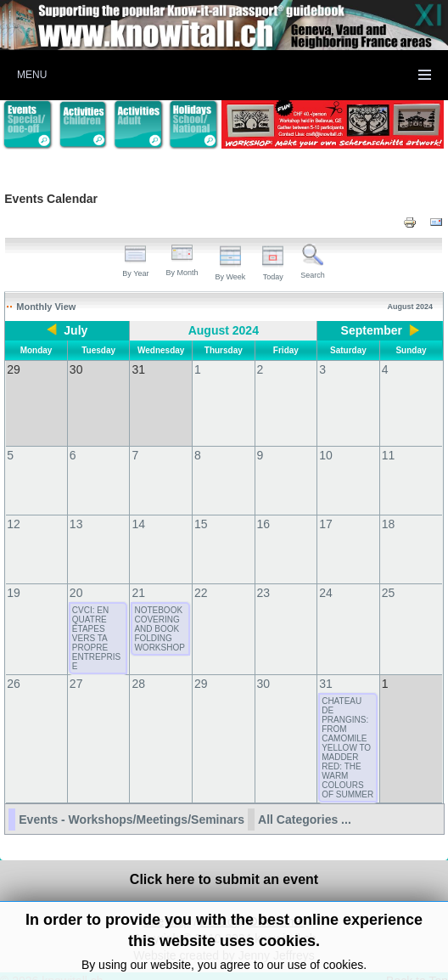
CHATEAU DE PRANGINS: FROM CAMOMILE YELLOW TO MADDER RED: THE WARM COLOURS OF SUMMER (347, 731)
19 (14, 576)
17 (326, 507)
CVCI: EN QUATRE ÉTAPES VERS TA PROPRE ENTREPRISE (96, 621)
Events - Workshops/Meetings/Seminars (132, 803)
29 (201, 667)
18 (389, 507)
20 (76, 576)
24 (326, 576)
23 (264, 576)
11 (389, 438)
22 (201, 576)
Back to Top (417, 964)
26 (14, 667)
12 (14, 507)
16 (264, 507)
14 (138, 507)
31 (326, 667)
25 (389, 576)
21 (138, 576)
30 (264, 667)
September (372, 330)
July (76, 330)
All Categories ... (305, 803)
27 (76, 667)
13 (76, 507)
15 (201, 507)
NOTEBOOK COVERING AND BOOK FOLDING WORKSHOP (159, 612)
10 (326, 438)
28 (138, 667)
